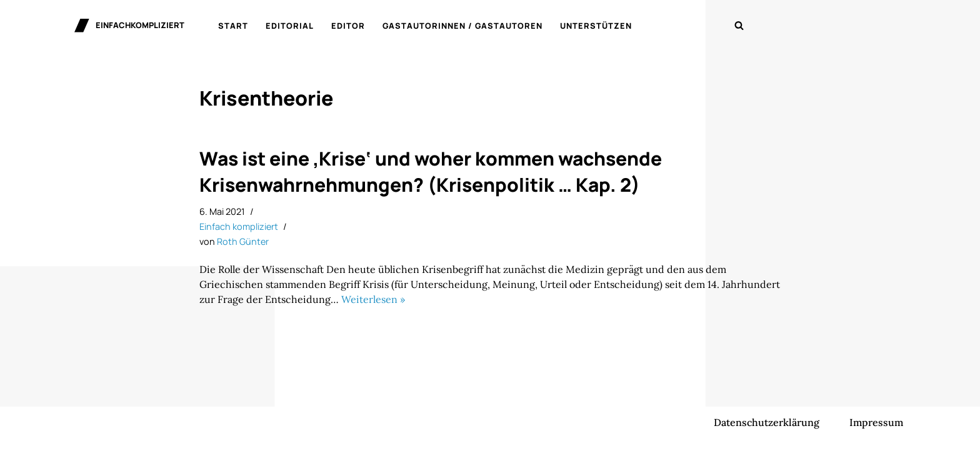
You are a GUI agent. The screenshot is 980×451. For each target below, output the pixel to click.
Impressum (876, 422)
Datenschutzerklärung (767, 422)
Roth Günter (243, 241)
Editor (348, 26)
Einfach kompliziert (239, 226)
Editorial (290, 26)
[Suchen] (739, 25)
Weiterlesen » (373, 299)
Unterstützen (596, 26)
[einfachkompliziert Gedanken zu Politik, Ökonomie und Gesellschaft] (129, 26)
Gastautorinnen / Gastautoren (462, 26)
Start (233, 26)
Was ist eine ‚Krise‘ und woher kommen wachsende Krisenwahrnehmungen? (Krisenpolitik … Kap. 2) (431, 171)
